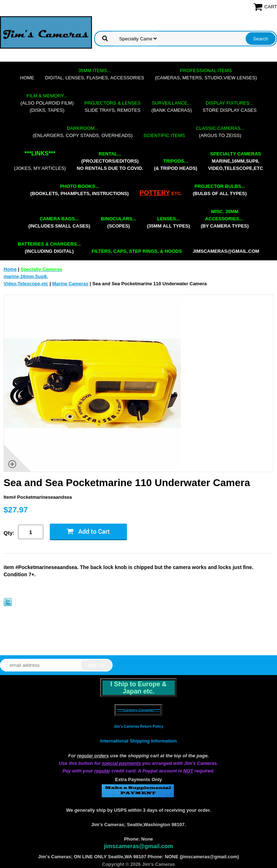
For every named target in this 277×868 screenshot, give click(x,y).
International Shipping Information (138, 741)
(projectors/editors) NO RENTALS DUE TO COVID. (110, 161)
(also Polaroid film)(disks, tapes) (47, 103)
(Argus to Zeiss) (220, 132)
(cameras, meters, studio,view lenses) (206, 74)
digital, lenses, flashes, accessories (95, 74)
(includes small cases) (59, 222)
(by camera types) (225, 219)
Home (27, 78)
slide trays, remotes (113, 107)
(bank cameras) (172, 107)
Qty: (9, 533)
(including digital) (49, 248)
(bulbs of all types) (220, 190)
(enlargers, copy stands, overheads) (83, 132)
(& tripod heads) (176, 165)
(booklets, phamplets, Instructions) (80, 190)
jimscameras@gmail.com (226, 251)
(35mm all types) (169, 222)
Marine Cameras (70, 284)
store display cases (230, 107)
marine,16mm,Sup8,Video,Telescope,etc (236, 161)
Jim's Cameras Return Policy (138, 726)
